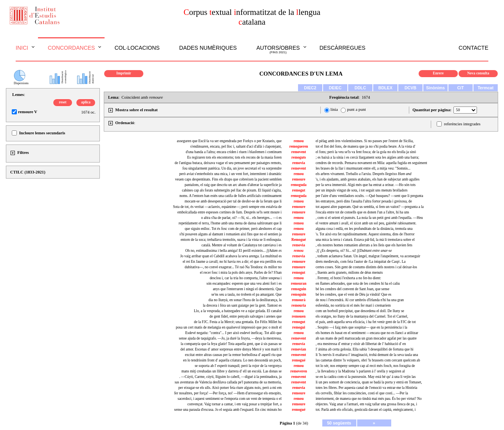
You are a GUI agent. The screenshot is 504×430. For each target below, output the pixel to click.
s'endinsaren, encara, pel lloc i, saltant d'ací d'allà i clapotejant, (236, 146)
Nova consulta (478, 73)
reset (63, 102)
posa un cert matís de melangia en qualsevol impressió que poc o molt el (229, 327)
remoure (299, 179)
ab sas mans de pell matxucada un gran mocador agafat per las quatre (366, 338)
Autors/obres (278, 50)
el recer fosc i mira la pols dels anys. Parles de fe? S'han (241, 273)
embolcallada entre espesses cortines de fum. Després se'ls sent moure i (229, 212)
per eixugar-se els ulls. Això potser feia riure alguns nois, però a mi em (230, 388)
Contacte (473, 48)
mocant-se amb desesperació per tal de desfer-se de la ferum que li (233, 201)
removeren (299, 371)
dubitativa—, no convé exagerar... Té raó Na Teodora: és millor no (233, 267)
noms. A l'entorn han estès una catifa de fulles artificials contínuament (230, 196)
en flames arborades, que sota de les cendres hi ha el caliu (358, 284)
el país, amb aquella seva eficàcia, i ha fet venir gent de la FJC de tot (366, 322)
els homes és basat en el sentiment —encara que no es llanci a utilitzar (367, 333)
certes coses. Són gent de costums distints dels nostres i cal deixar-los (366, 267)
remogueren (299, 146)
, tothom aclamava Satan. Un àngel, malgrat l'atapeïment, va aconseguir (368, 256)
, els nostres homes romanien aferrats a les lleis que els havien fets (364, 245)
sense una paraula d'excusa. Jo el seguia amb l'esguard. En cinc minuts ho (228, 410)
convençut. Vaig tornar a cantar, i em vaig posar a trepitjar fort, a (235, 404)
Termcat (486, 88)
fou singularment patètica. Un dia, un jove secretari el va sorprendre (232, 168)
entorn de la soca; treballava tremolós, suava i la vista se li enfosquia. (231, 240)
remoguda (298, 185)
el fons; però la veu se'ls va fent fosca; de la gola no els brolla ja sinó (366, 152)
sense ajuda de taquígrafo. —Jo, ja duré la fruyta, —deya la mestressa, (230, 338)
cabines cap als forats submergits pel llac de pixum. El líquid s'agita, (232, 190)
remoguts (299, 157)
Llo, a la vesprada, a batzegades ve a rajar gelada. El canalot (238, 311)
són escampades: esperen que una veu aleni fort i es (244, 284)
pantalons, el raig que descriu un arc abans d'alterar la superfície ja (233, 185)
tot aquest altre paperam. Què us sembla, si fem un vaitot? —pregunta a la (370, 207)
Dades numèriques (208, 48)
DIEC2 (310, 88)
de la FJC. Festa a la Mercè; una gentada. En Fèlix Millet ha (238, 322)
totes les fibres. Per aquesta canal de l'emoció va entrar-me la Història (366, 388)
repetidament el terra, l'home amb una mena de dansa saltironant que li (230, 223)
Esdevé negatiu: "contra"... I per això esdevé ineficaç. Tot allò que (233, 333)
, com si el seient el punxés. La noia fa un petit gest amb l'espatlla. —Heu (369, 218)
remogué (299, 360)
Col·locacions (137, 48)
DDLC (360, 88)
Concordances (71, 48)
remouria (299, 305)
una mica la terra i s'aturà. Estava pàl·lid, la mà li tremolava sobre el (365, 240)
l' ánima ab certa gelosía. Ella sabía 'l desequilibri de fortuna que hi (365, 349)
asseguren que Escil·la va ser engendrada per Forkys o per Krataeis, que (229, 141)
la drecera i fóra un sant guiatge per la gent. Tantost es (242, 305)
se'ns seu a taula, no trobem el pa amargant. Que (247, 294)
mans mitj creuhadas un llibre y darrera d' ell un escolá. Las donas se (231, 371)
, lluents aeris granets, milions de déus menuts (349, 273)
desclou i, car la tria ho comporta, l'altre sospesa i (246, 278)
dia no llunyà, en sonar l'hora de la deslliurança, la (245, 300)
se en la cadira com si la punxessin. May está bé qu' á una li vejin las (366, 377)
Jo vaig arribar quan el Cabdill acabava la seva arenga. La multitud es (231, 256)
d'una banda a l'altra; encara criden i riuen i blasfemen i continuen (234, 152)
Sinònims (435, 88)
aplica (86, 102)
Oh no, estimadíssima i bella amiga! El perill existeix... (233, 251)
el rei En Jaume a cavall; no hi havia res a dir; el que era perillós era (232, 262)
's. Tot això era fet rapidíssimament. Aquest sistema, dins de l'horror (365, 234)
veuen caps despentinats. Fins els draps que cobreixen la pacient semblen (228, 179)
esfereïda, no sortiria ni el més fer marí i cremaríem (353, 305)
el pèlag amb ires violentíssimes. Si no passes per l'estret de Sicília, (365, 141)
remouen (299, 316)
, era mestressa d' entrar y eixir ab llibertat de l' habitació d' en (361, 344)
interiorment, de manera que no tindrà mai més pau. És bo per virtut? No (369, 399)
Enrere (438, 73)
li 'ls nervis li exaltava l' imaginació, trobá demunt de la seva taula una (367, 355)
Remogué (299, 240)
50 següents (339, 423)
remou (299, 141)
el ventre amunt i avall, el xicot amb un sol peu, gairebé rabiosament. (366, 223)
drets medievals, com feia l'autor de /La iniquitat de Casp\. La (361, 262)
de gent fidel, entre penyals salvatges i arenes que (246, 316)
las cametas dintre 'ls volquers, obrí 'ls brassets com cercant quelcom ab (368, 360)
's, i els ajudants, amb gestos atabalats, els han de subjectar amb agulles (368, 179)
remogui (299, 327)
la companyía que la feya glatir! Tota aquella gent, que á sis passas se (231, 344)
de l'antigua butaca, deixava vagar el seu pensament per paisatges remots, (228, 163)
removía (298, 344)
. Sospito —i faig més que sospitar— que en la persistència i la (361, 327)
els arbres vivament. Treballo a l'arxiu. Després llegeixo (363, 174)
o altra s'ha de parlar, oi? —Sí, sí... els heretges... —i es (241, 218)
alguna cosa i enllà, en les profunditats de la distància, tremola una (364, 229)
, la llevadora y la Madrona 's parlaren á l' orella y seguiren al (360, 371)
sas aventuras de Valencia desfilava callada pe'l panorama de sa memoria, (228, 382)
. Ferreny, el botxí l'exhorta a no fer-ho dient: (348, 278)
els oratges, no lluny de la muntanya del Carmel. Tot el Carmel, (362, 316)
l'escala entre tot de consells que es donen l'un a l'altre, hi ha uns (362, 212)
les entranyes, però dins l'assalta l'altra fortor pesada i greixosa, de (364, 201)
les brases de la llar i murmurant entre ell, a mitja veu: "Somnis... (363, 168)
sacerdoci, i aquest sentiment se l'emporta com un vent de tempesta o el (230, 399)
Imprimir (124, 73)
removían (299, 349)
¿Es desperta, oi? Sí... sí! (354, 251)
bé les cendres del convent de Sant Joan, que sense (352, 289)
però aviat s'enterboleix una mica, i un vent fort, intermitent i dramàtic (230, 174)
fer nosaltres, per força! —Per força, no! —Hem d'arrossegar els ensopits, (228, 393)
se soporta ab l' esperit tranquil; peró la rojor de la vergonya (238, 366)
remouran (299, 284)
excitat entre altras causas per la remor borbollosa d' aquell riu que (233, 355)
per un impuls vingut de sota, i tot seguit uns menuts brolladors (362, 190)
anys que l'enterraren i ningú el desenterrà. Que (247, 289)
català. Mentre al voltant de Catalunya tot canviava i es (242, 245)
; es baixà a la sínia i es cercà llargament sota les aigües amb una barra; (367, 157)
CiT (460, 88)
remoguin (299, 289)
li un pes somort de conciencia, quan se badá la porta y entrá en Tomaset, (369, 382)
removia (298, 163)
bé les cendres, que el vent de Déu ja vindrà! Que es (353, 294)
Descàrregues (342, 48)
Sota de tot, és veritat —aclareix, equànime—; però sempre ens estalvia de (227, 207)
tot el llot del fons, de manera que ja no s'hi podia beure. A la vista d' (366, 146)
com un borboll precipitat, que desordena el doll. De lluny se (360, 311)
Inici (22, 48)
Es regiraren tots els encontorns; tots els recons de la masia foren (234, 157)
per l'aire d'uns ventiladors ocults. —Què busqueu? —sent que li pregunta (369, 196)
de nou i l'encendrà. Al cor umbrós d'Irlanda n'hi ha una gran (360, 300)
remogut (299, 190)
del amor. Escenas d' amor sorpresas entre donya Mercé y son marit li (231, 349)
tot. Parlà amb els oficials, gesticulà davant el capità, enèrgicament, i (366, 410)
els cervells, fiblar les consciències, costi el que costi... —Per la (362, 393)
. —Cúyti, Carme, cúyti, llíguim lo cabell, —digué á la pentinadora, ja (230, 377)
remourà (299, 300)
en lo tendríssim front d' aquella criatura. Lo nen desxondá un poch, (233, 360)
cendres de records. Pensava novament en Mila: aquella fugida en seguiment (371, 163)
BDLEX (385, 88)
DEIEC (335, 88)
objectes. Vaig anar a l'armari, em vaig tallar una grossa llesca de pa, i (366, 404)
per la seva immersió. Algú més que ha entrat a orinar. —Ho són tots (366, 185)
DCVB (410, 88)
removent (299, 152)
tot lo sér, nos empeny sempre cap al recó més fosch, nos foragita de (365, 366)
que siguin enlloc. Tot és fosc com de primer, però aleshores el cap (233, 229)
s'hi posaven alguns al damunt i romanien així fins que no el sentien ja (230, 234)
